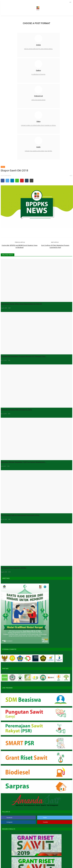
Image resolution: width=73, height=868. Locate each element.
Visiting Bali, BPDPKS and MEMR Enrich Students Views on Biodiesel (20, 246)
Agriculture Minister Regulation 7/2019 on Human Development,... (23, 462)
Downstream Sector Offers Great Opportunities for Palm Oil (21, 304)
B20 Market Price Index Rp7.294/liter (14, 568)
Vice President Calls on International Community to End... (20, 515)
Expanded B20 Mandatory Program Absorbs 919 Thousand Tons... (24, 356)
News (3, 167)
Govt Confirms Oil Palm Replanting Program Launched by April (55, 246)
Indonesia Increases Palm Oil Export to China (16, 410)
